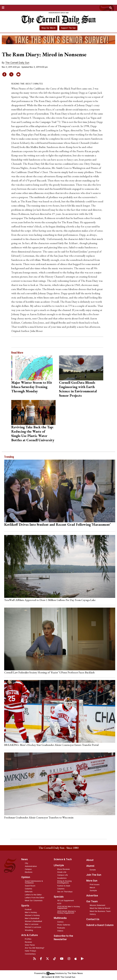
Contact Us (93, 919)
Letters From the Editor (35, 898)
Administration (31, 866)
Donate (93, 870)
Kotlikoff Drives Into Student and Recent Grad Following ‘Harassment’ (57, 524)
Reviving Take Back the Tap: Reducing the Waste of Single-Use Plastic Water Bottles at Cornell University (33, 434)
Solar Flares (30, 945)
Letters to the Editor (33, 895)
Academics (62, 878)
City (26, 863)
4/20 (59, 903)
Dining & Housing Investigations (64, 882)
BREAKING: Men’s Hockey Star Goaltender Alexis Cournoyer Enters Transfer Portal (51, 745)
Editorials (29, 892)
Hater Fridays (31, 951)
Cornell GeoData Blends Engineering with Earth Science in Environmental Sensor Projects (78, 389)
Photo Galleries (64, 925)
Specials (59, 897)
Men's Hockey (31, 912)
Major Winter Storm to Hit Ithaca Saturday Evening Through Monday (32, 387)
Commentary (30, 954)
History (93, 914)
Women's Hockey (32, 915)
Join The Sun (94, 875)
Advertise (92, 896)
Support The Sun (68, 28)
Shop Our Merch (48, 28)
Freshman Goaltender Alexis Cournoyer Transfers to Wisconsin (39, 817)
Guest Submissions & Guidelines (34, 882)
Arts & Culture (30, 935)
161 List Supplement (66, 901)
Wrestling (29, 930)
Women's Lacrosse (33, 927)
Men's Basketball (32, 918)
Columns (28, 889)
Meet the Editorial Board (100, 908)
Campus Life (63, 875)
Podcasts (61, 928)
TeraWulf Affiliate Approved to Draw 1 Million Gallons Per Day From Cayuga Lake (50, 600)
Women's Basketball (33, 921)
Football (28, 909)
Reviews (28, 942)
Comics (60, 922)
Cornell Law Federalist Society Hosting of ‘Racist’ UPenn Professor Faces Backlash (49, 672)
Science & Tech (63, 859)
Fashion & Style (64, 886)
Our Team (92, 901)
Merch (92, 888)
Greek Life (62, 872)
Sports (25, 906)
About (90, 860)
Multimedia (60, 918)
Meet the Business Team (100, 911)
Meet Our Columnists (34, 901)
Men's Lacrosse (32, 924)
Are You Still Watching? (35, 948)
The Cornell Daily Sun (17, 63)
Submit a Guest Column (100, 925)
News (25, 859)
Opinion (26, 877)
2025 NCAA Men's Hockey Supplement (69, 907)
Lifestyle (59, 865)
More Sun (92, 881)
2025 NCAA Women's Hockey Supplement (66, 912)
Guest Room (30, 886)
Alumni (90, 866)
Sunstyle (93, 890)
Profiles (28, 939)
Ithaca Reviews (64, 869)
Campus (28, 869)
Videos (60, 931)
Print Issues (95, 884)
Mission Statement (97, 905)
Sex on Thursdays (65, 892)
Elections (29, 872)
